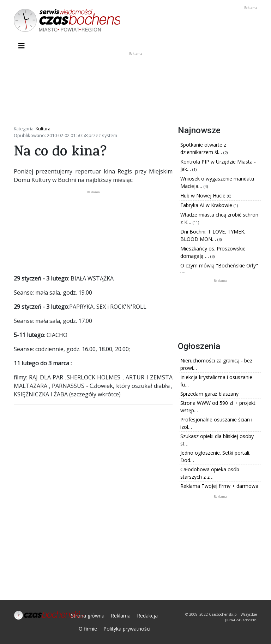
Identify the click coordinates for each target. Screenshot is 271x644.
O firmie (88, 629)
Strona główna (88, 616)
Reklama (121, 616)
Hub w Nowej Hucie (204, 196)
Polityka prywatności (127, 629)
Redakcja (147, 616)
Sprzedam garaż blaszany (209, 394)
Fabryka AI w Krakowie (207, 205)
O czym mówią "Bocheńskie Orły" (219, 265)
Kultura (43, 129)
